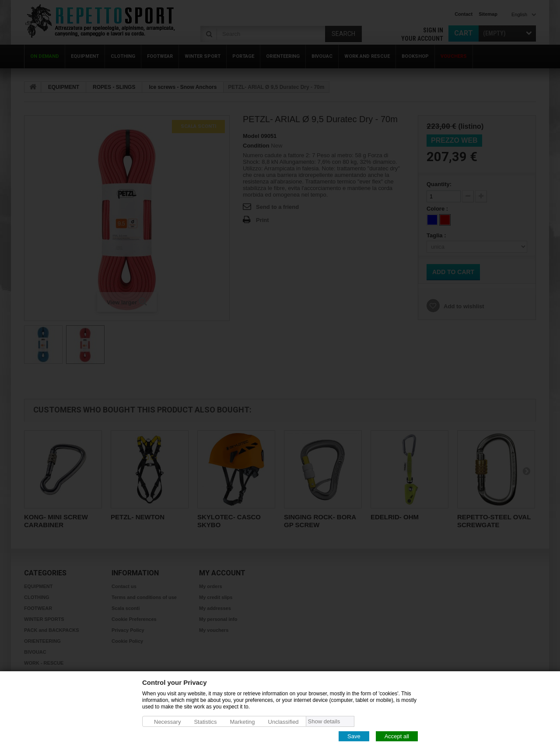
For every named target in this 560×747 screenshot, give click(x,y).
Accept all (397, 736)
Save (354, 736)
